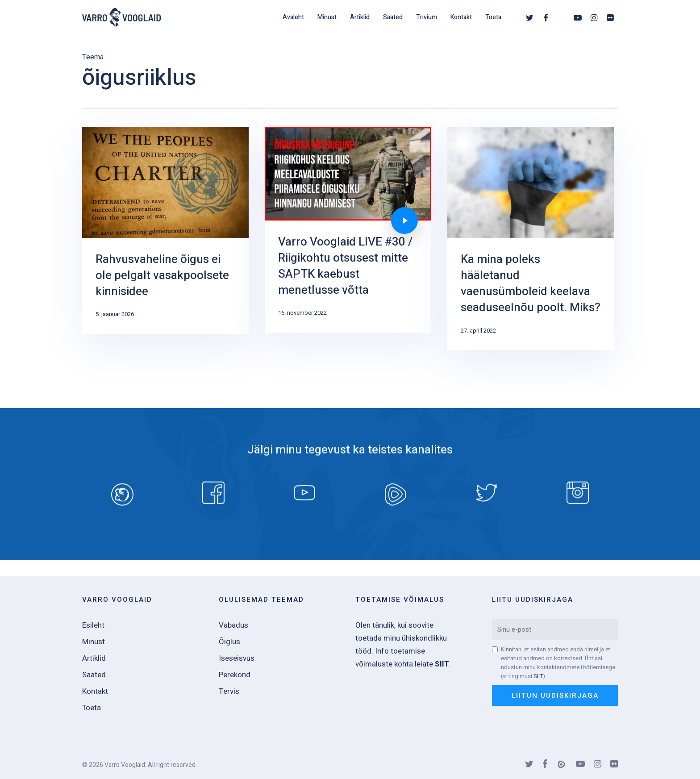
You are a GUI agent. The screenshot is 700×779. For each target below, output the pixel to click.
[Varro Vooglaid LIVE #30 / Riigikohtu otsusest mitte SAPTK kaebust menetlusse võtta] (348, 230)
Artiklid (94, 658)
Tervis (229, 691)
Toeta (92, 708)
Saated (94, 675)
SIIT (538, 676)
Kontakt (95, 691)
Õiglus (229, 642)
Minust (94, 642)
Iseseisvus (237, 658)
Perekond (235, 675)
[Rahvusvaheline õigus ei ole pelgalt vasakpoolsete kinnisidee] (165, 230)
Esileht (93, 625)
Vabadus (233, 625)
